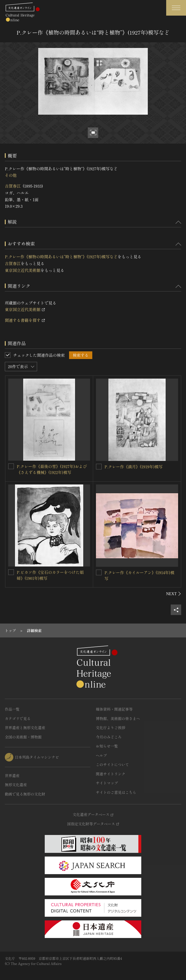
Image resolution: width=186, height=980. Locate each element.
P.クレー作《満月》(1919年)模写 (133, 467)
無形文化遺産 (16, 785)
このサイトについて (113, 764)
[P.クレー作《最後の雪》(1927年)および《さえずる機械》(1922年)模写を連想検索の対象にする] (11, 466)
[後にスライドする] (174, 594)
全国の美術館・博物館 (23, 737)
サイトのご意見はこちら (116, 792)
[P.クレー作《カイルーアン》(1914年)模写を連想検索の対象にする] (99, 572)
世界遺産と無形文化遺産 (25, 728)
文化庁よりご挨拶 (111, 728)
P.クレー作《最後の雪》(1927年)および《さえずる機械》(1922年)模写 (52, 469)
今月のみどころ (109, 737)
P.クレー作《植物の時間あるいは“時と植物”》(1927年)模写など (61, 257)
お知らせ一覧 (107, 746)
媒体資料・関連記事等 (114, 709)
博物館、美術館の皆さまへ (118, 718)
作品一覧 (12, 709)
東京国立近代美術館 (23, 270)
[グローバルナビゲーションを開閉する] (176, 8)
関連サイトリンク (111, 774)
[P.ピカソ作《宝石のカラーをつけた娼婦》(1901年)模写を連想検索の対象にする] (11, 572)
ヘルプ (101, 755)
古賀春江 (13, 186)
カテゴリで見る (18, 718)
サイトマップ (107, 783)
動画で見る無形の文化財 (25, 794)
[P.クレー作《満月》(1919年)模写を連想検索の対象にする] (99, 467)
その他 (11, 175)
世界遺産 (12, 776)
